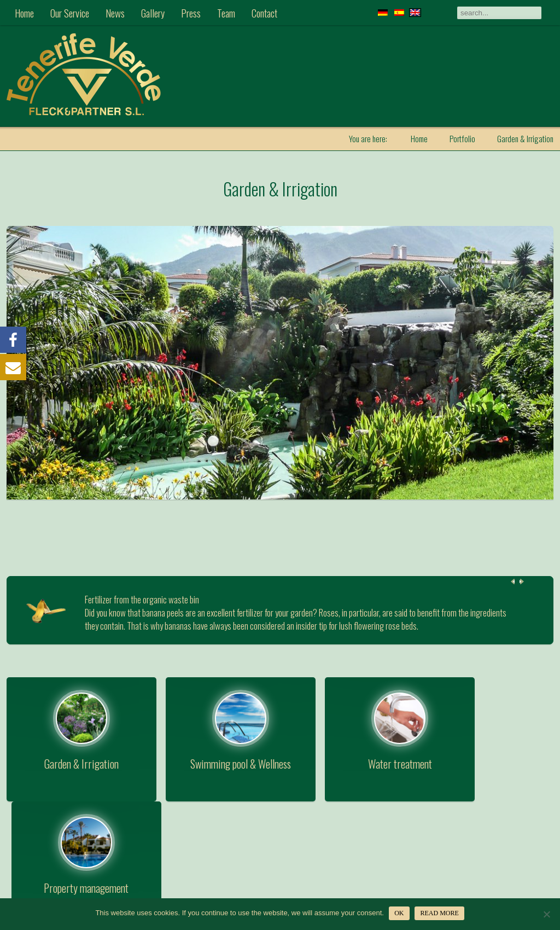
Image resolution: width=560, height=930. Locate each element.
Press (191, 13)
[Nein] (546, 914)
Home (24, 13)
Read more (440, 913)
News (115, 13)
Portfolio (462, 138)
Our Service (70, 13)
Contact (264, 13)
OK (399, 913)
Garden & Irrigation (280, 188)
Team (226, 13)
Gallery (153, 13)
